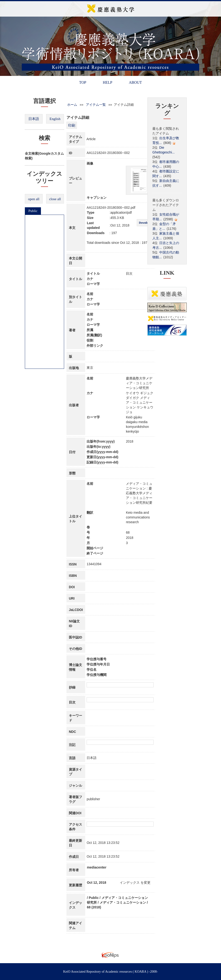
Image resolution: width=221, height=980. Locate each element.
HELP (107, 82)
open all (34, 199)
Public (33, 211)
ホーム (72, 105)
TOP (83, 82)
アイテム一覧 (96, 105)
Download (145, 223)
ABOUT (135, 82)
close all (55, 199)
